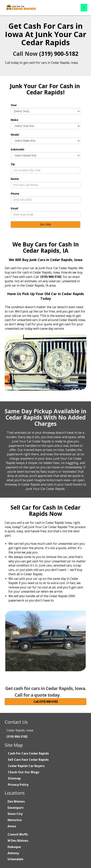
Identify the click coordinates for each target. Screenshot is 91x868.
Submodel (17, 149)
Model (15, 135)
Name (15, 179)
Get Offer (46, 224)
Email (14, 208)
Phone (15, 194)
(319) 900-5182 (59, 54)
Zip (13, 164)
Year (14, 105)
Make (15, 120)
